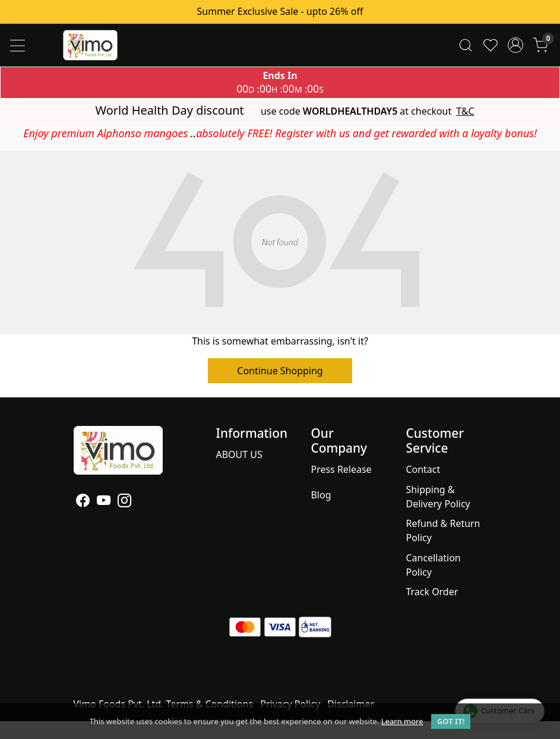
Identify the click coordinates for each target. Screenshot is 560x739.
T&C (465, 112)
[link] (466, 45)
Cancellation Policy (433, 565)
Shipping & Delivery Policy (438, 497)
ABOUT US (239, 454)
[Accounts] (515, 45)
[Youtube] (104, 502)
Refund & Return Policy (443, 530)
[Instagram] (124, 502)
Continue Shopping (280, 371)
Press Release (341, 469)
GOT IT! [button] (451, 721)
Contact (423, 469)
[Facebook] (83, 502)
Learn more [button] (402, 721)
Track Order (432, 592)
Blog (321, 495)
